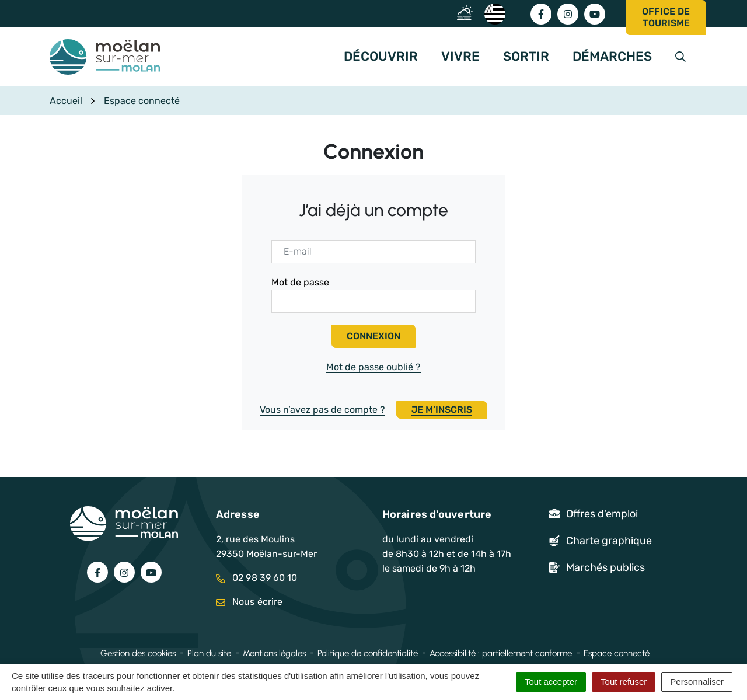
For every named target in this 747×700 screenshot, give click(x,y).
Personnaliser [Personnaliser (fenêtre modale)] (697, 682)
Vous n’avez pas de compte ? (373, 410)
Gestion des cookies (138, 653)
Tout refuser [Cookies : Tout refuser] (624, 682)
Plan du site (209, 653)
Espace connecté (617, 653)
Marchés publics (605, 567)
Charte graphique (609, 541)
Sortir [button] (526, 56)
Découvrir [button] (381, 56)
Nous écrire (249, 602)
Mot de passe (300, 282)
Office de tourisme (666, 17)
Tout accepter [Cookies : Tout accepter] (551, 682)
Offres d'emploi (602, 514)
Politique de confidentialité (368, 653)
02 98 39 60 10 (257, 578)
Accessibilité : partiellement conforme (501, 653)
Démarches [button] (612, 56)
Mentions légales (274, 653)
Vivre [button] (460, 56)
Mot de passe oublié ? (373, 367)
